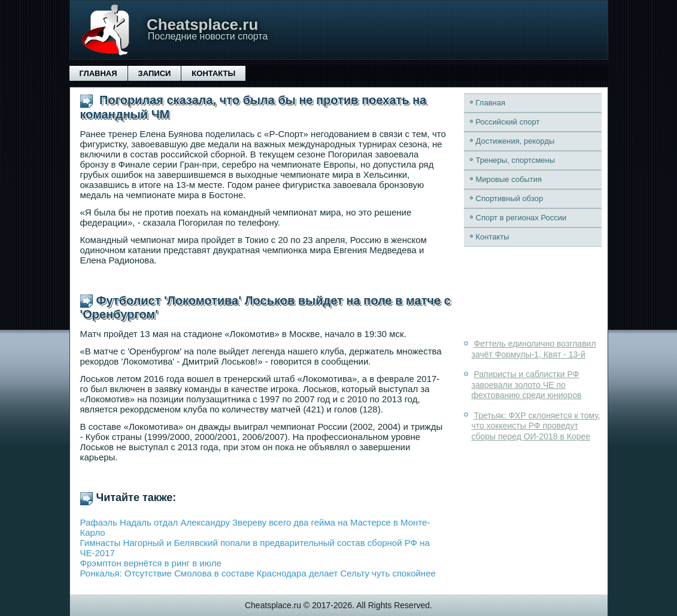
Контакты (213, 73)
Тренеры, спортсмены (516, 160)
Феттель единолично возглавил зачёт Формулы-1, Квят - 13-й (534, 349)
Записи (155, 73)
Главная (98, 73)
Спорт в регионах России (521, 218)
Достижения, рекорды (515, 141)
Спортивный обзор (510, 198)
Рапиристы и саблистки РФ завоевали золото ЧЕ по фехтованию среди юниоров (527, 385)
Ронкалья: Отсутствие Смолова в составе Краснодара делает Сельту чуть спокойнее (258, 573)
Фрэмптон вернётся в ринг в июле (151, 563)
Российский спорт (508, 122)
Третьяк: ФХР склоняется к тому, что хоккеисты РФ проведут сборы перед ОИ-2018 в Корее (536, 426)
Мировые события (509, 179)
